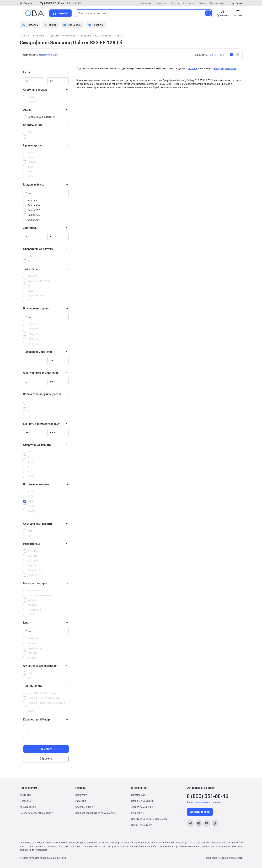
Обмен (202, 3)
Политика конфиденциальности (149, 819)
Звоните (192, 68)
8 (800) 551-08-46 (54, 3)
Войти (239, 3)
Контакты (189, 3)
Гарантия (161, 3)
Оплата (175, 3)
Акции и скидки (28, 807)
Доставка (146, 3)
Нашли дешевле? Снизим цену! (37, 813)
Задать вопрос (200, 812)
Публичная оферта (142, 825)
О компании (217, 3)
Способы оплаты (85, 807)
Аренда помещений (142, 807)
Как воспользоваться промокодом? (96, 813)
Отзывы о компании (143, 801)
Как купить (82, 795)
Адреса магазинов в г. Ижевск (204, 802)
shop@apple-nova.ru (225, 68)
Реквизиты (137, 813)
